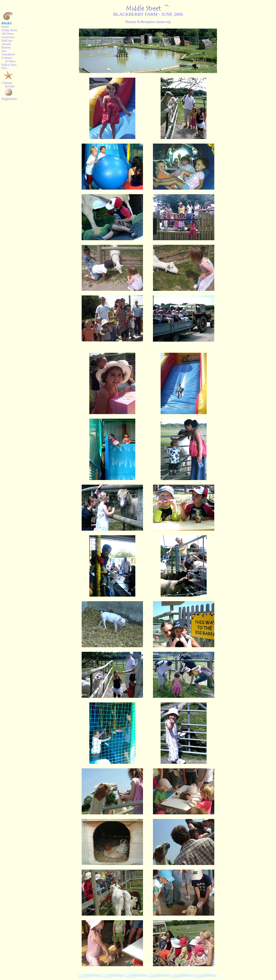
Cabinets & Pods (8, 85)
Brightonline (9, 99)
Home (5, 27)
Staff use (7, 41)
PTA (4, 68)
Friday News (9, 30)
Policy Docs (9, 65)
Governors (8, 37)
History (6, 47)
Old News (8, 34)
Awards (6, 44)
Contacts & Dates (9, 60)
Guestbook (8, 54)
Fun (4, 51)
